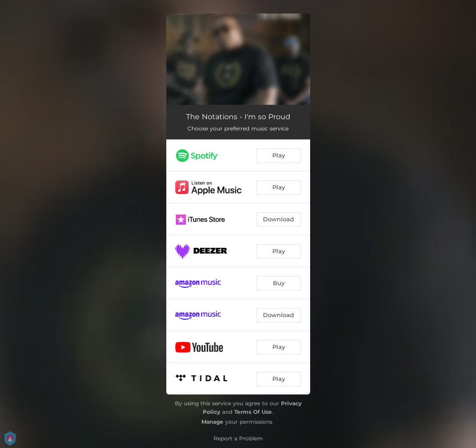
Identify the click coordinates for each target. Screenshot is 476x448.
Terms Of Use (253, 412)
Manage (212, 422)
